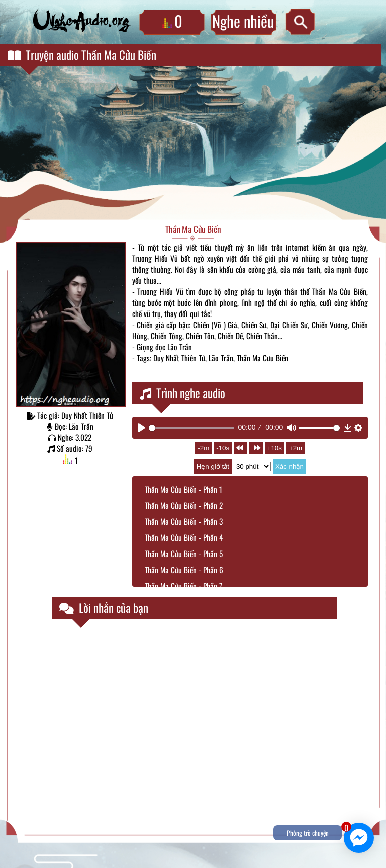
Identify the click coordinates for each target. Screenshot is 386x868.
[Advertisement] (193, 144)
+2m (296, 448)
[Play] (142, 428)
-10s (223, 448)
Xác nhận (289, 467)
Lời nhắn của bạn (104, 608)
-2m (203, 448)
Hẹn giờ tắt (213, 467)
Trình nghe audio (182, 393)
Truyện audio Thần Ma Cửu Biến (82, 55)
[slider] (191, 428)
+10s (275, 448)
